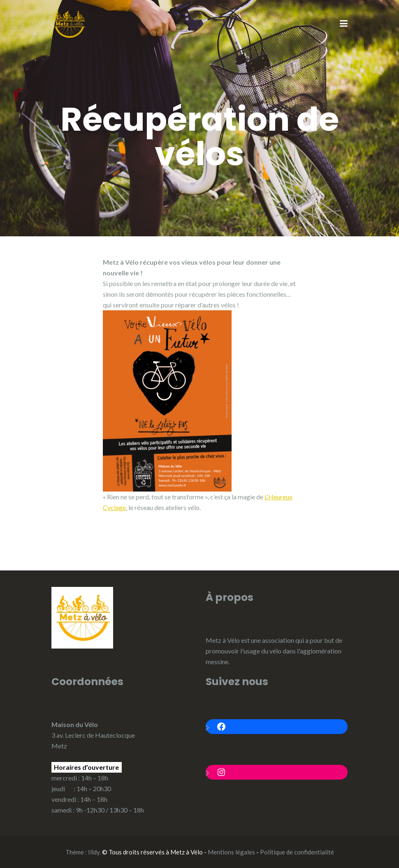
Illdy (94, 852)
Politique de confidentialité (297, 852)
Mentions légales (231, 852)
